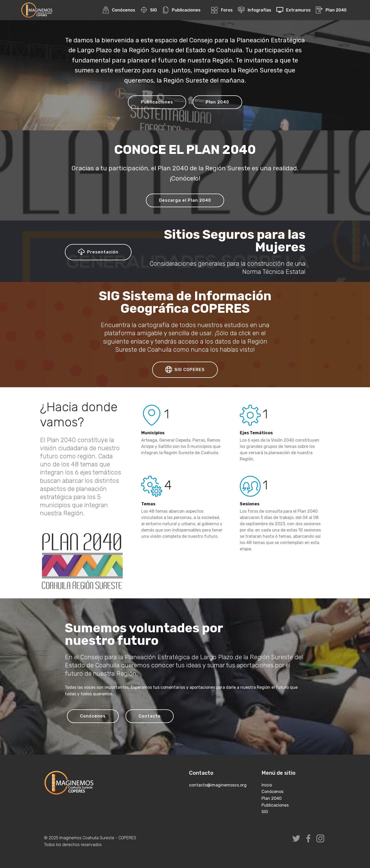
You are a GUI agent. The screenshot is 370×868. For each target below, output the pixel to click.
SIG (149, 10)
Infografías (254, 10)
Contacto (150, 716)
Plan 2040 (331, 10)
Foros (222, 10)
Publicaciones (181, 10)
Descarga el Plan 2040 (185, 200)
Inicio (267, 785)
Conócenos (119, 10)
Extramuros (293, 10)
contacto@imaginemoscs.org (218, 785)
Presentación (98, 252)
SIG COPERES (185, 370)
